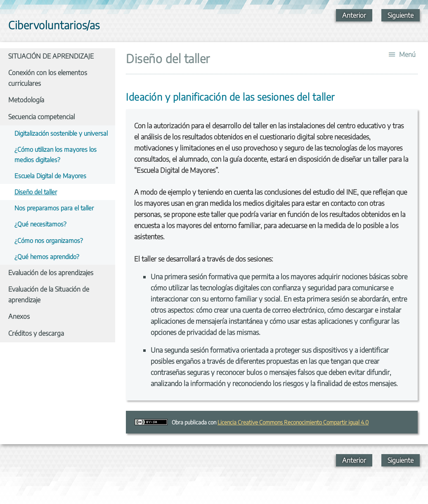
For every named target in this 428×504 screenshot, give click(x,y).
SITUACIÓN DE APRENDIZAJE (51, 56)
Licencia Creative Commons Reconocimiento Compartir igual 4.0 (293, 422)
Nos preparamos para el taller (54, 208)
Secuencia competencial (41, 117)
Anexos (19, 316)
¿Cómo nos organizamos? (49, 240)
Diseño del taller (36, 192)
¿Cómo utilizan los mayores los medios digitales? (56, 154)
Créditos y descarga (36, 333)
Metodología (26, 100)
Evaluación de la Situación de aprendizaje (49, 294)
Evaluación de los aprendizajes (51, 273)
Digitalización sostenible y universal (61, 133)
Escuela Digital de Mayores (50, 175)
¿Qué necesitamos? (40, 224)
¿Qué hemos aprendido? (47, 256)
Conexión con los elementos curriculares (48, 78)
